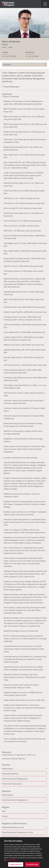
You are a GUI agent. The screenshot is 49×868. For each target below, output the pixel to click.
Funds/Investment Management (15, 779)
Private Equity (7, 769)
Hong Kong (30, 52)
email (4, 47)
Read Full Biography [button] (12, 87)
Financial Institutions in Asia (13, 827)
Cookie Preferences (16, 866)
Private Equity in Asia (10, 837)
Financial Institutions (10, 774)
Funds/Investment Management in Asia (18, 832)
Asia (4, 811)
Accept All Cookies (32, 866)
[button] (45, 4)
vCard (10, 47)
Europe (5, 816)
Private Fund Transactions (12, 784)
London (5, 52)
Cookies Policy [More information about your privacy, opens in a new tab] (12, 861)
